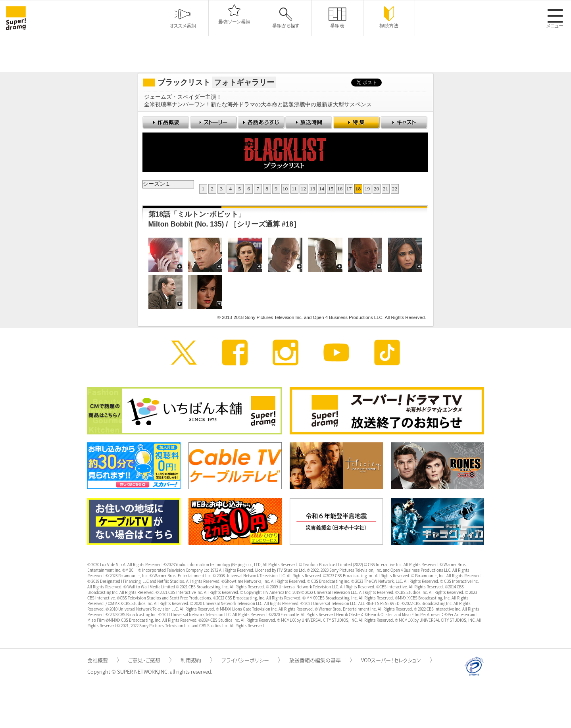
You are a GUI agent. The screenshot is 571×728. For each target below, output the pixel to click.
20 (377, 189)
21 (386, 189)
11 (294, 189)
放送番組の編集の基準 (321, 660)
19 (367, 189)
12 (304, 189)
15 (331, 189)
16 (340, 189)
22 (395, 189)
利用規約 (196, 660)
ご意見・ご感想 (150, 660)
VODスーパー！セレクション (397, 660)
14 (322, 189)
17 (349, 189)
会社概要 (103, 660)
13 (313, 189)
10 (285, 189)
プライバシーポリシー (251, 660)
